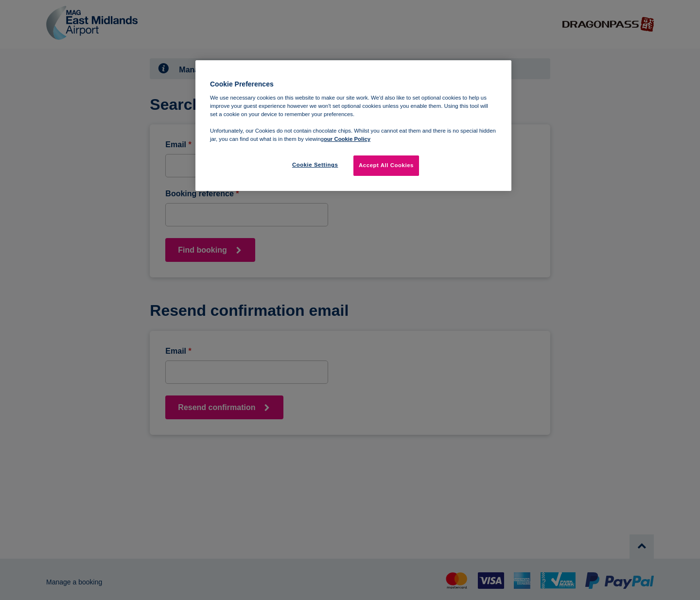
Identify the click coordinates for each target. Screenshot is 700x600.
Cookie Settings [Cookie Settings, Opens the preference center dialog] (315, 165)
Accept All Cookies (386, 165)
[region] (353, 126)
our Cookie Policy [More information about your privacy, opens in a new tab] (347, 139)
